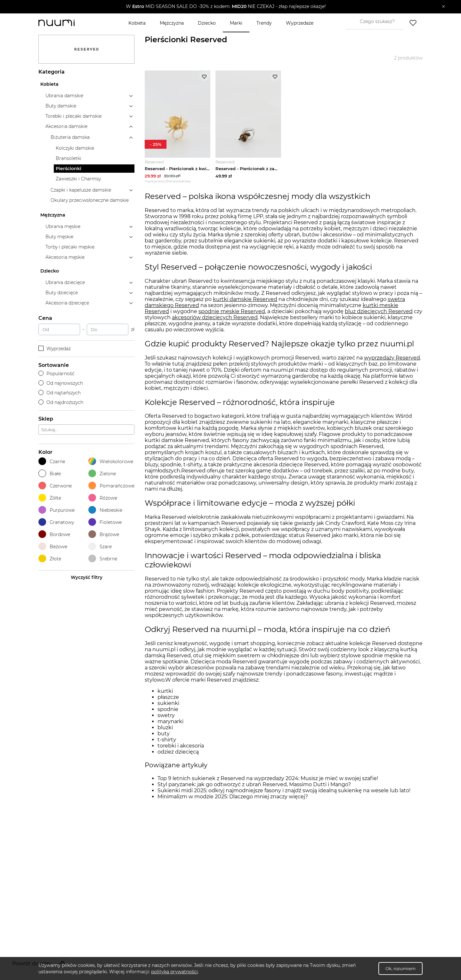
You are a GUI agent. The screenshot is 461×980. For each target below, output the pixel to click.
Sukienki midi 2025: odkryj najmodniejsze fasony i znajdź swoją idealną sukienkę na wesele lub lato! (284, 792)
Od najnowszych (61, 383)
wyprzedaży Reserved (392, 359)
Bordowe (54, 534)
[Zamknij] (444, 7)
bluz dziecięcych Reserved (379, 313)
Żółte (50, 498)
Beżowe (53, 546)
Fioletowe (105, 522)
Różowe (103, 498)
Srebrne (103, 559)
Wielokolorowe (111, 461)
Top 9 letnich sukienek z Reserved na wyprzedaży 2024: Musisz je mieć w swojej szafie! (268, 780)
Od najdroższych (61, 402)
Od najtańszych (60, 393)
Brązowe (104, 534)
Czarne (52, 461)
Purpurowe (57, 510)
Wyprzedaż (55, 349)
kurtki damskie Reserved (245, 300)
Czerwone (55, 486)
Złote (50, 559)
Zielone (102, 474)
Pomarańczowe (111, 486)
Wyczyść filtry (87, 577)
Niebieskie (105, 510)
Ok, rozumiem (400, 968)
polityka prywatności (174, 972)
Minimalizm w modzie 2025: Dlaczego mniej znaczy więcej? (233, 798)
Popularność (57, 374)
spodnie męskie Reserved (232, 313)
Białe (50, 474)
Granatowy (56, 522)
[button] (226, 7)
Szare (100, 546)
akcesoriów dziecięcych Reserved (215, 319)
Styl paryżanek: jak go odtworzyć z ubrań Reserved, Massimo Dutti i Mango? (254, 786)
